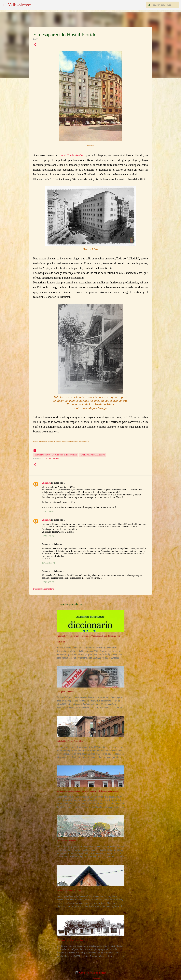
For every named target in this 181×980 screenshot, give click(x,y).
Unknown (46, 483)
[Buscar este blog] (164, 5)
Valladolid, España (50, 459)
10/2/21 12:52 (48, 536)
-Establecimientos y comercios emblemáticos (56, 455)
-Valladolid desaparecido (93, 455)
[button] (35, 45)
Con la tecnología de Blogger (90, 973)
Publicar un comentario (44, 589)
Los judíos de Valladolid (66, 841)
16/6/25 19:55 (48, 582)
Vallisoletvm (20, 5)
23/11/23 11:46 (49, 563)
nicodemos (97, 979)
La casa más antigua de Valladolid (70, 890)
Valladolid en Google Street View (70, 741)
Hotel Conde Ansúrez (72, 155)
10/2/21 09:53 (48, 512)
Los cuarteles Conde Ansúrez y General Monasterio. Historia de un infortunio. (88, 791)
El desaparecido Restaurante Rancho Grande (74, 940)
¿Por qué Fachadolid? (65, 692)
